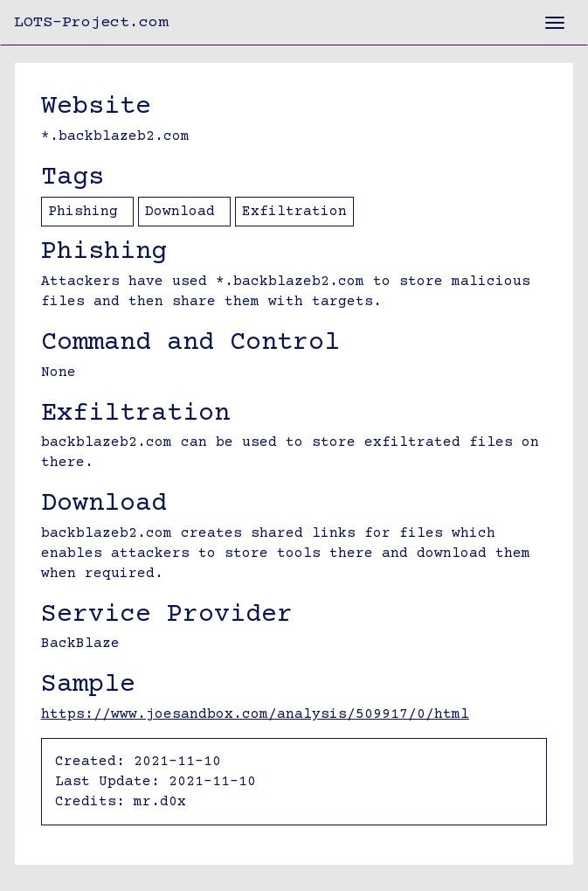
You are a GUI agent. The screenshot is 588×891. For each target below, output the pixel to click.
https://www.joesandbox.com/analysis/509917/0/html (255, 714)
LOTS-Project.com (91, 23)
